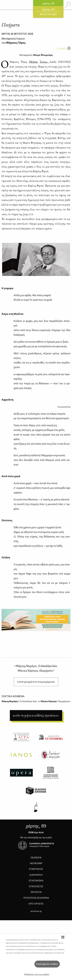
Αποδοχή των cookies (47, 964)
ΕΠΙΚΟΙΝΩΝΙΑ (36, 881)
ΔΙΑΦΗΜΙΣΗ (36, 875)
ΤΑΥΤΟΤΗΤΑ (36, 892)
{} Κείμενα (13, 39)
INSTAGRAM (36, 863)
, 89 (36, 826)
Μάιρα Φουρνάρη (43, 55)
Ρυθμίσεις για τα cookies (37, 974)
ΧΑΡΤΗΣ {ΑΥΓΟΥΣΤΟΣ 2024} (17, 34)
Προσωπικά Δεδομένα (36, 898)
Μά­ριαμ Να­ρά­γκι (19, 701)
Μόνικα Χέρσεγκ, (36, 671)
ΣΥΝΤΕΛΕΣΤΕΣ (36, 886)
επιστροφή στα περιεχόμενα (36, 682)
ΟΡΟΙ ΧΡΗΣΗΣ (36, 904)
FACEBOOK (36, 858)
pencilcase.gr (36, 911)
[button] (63, 937)
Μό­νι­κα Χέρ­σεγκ (55, 701)
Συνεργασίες (36, 869)
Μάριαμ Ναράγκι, (36, 666)
